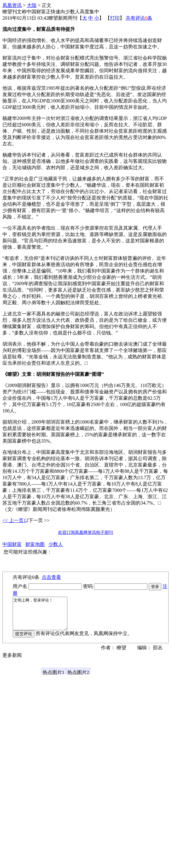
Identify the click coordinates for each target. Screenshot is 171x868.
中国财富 (12, 544)
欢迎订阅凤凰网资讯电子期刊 (85, 532)
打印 (115, 18)
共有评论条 (139, 18)
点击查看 (51, 577)
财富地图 (35, 544)
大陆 (32, 5)
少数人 (56, 544)
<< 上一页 (13, 520)
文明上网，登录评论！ (43, 617)
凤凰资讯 (12, 5)
